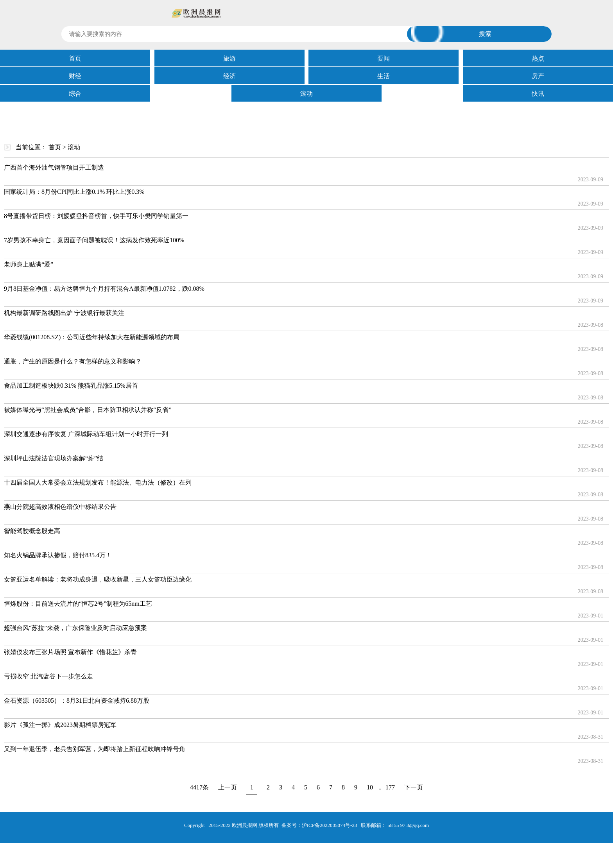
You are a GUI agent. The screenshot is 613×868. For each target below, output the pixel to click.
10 (370, 787)
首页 (75, 58)
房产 (538, 76)
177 (390, 787)
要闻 (384, 58)
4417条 (199, 787)
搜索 (485, 34)
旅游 (229, 58)
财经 (75, 76)
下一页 (414, 787)
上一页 (228, 787)
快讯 (538, 94)
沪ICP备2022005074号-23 (330, 825)
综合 (75, 94)
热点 (538, 58)
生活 (384, 76)
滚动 (306, 94)
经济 (229, 76)
